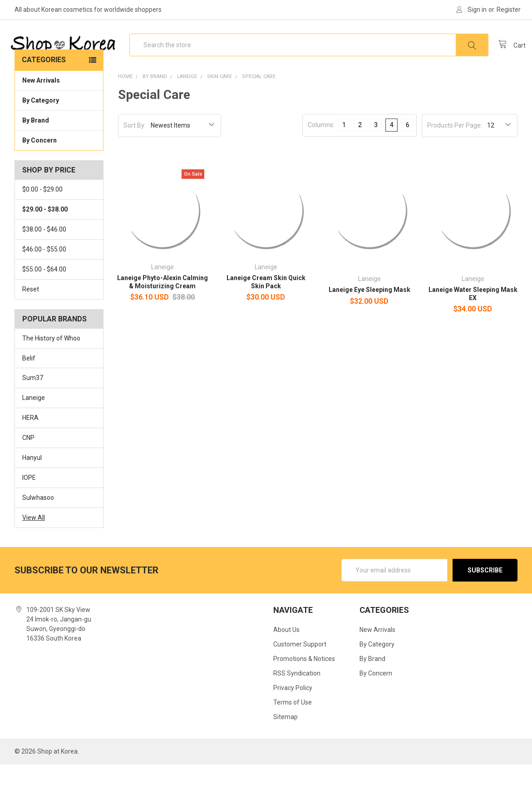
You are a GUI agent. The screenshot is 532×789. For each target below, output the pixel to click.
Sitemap (286, 741)
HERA (30, 442)
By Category (59, 124)
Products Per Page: (455, 150)
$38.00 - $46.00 (44, 254)
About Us (286, 654)
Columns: (321, 149)
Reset (31, 314)
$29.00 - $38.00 (45, 234)
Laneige (34, 422)
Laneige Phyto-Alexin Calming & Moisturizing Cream (163, 306)
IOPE (29, 502)
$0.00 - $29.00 (42, 214)
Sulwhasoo (38, 522)
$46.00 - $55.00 (44, 274)
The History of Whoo (51, 363)
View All (34, 542)
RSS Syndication (297, 698)
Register (509, 10)
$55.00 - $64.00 (44, 294)
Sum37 (33, 402)
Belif (29, 383)
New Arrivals (41, 105)
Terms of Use (293, 727)
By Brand (59, 144)
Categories (44, 84)
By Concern (59, 164)
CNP (28, 462)
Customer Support (300, 669)
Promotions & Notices (304, 683)
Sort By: (135, 150)
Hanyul (32, 482)
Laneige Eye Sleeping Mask (369, 314)
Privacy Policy (293, 712)
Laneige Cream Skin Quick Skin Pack (266, 306)
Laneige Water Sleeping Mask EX (473, 318)
